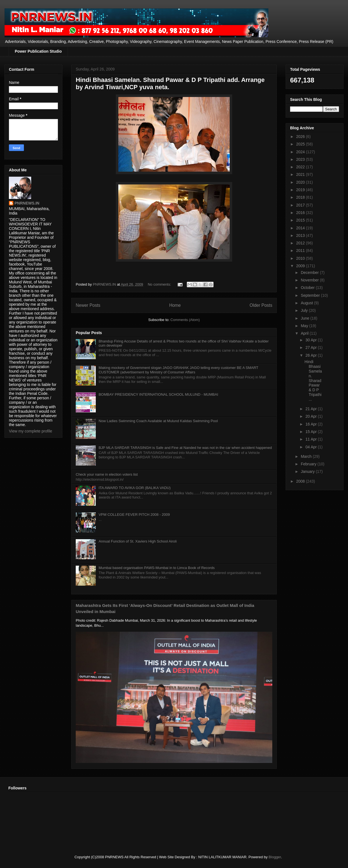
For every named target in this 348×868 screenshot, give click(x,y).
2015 (301, 220)
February (309, 464)
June (305, 318)
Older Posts (261, 305)
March (307, 456)
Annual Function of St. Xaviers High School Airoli (138, 541)
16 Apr (312, 424)
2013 (301, 235)
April (305, 333)
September (311, 295)
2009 (301, 266)
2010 (301, 258)
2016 (301, 213)
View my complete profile (30, 431)
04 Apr (312, 447)
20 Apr (312, 416)
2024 (301, 152)
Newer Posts (88, 305)
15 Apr (312, 432)
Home (175, 305)
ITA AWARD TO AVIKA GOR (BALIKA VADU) (135, 488)
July (305, 310)
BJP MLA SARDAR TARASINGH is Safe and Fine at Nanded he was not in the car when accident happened (185, 448)
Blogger (275, 857)
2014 (301, 228)
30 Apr (312, 340)
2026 (301, 137)
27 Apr (312, 347)
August (307, 303)
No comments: (160, 284)
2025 (301, 144)
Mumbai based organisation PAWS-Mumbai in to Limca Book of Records (157, 568)
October (308, 288)
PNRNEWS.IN (27, 203)
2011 (301, 251)
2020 (301, 182)
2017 (301, 205)
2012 (301, 243)
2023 (301, 159)
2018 (301, 197)
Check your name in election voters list (107, 474)
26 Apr (312, 355)
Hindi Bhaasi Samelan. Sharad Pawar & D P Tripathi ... (313, 380)
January (308, 471)
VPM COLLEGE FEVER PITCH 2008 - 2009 (134, 515)
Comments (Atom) (185, 320)
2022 (301, 167)
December (310, 273)
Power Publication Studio (38, 51)
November (310, 280)
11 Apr (312, 439)
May (305, 326)
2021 (301, 174)
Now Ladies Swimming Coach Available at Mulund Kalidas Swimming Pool (158, 421)
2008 (301, 481)
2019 (301, 190)
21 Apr (312, 409)
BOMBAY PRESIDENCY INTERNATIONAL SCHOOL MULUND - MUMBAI (158, 394)
